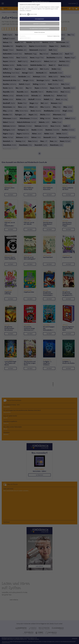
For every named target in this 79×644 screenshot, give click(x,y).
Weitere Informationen (39, 32)
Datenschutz (56, 36)
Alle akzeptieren (39, 19)
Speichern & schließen (39, 24)
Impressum (50, 36)
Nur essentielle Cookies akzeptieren (40, 28)
